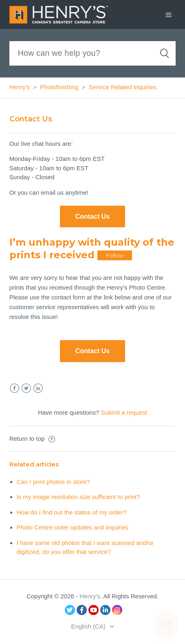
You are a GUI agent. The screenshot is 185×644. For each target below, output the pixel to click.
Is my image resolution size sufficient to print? (78, 497)
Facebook (14, 388)
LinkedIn (38, 388)
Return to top (32, 438)
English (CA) (89, 626)
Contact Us (92, 351)
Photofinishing (59, 87)
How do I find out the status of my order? (72, 512)
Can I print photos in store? (53, 482)
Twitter (26, 388)
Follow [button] (115, 255)
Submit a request (124, 412)
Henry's (20, 87)
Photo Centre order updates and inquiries (73, 527)
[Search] (93, 53)
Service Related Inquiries (123, 87)
